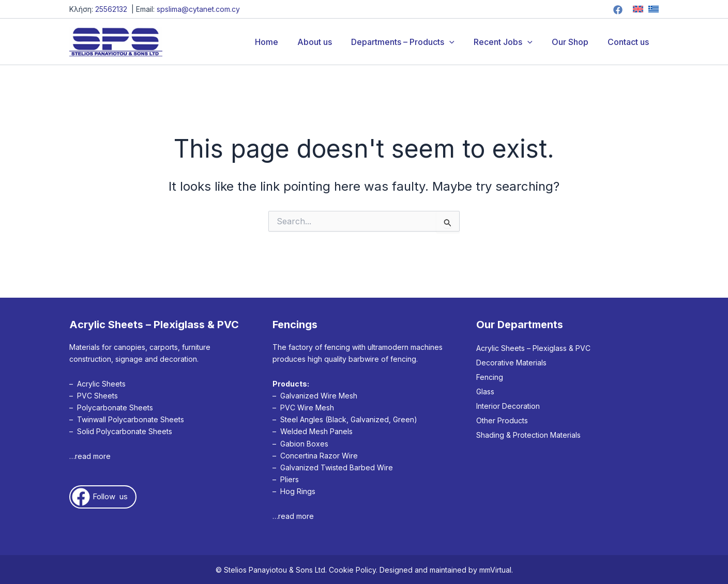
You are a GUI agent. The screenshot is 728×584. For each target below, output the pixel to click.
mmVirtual (495, 570)
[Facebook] (618, 10)
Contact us (630, 42)
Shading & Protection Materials (528, 435)
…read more (90, 456)
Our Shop (574, 42)
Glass (485, 391)
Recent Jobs (510, 42)
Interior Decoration (508, 406)
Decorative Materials (511, 363)
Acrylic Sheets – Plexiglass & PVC (533, 348)
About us (327, 42)
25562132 (111, 9)
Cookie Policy (352, 570)
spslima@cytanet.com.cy (198, 9)
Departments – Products (413, 42)
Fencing (490, 377)
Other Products (502, 420)
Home (282, 42)
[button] (459, 42)
